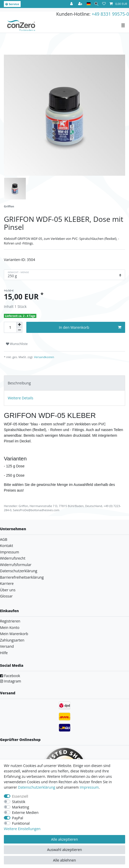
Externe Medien (25, 812)
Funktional (21, 823)
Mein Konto (10, 627)
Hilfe (4, 653)
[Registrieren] (81, 4)
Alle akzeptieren (64, 839)
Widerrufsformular (16, 565)
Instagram (11, 681)
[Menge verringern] (19, 330)
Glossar (6, 596)
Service (12, 4)
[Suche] (96, 4)
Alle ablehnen (65, 860)
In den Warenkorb (90, 327)
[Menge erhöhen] (19, 325)
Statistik (19, 802)
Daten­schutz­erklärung (37, 787)
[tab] (64, 383)
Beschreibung (19, 383)
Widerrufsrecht (13, 558)
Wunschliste (17, 344)
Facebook (10, 676)
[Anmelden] (72, 4)
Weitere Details (21, 398)
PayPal (18, 818)
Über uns (8, 590)
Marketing (21, 807)
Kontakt (7, 546)
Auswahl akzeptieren (64, 850)
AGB (4, 539)
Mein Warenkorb (14, 634)
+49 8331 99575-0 (110, 14)
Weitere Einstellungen (22, 829)
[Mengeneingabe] (10, 327)
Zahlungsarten (12, 640)
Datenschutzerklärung (19, 571)
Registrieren (10, 621)
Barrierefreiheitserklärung (22, 577)
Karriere (7, 583)
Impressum (10, 552)
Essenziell (20, 796)
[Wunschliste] (104, 4)
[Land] (89, 4)
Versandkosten (44, 357)
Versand (7, 646)
